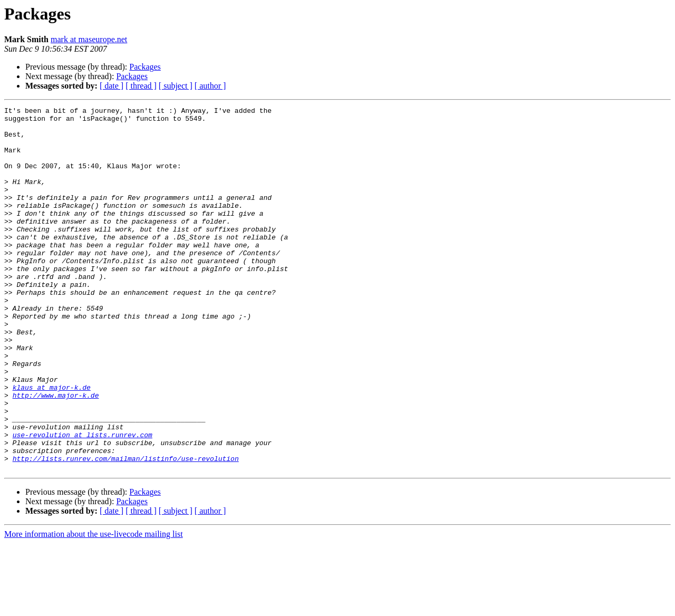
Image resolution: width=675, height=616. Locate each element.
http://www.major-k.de (56, 454)
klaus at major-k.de (52, 444)
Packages (145, 67)
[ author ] (210, 86)
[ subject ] (176, 86)
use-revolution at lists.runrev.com (83, 501)
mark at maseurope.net (89, 39)
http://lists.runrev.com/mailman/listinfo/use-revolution (126, 530)
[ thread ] (141, 86)
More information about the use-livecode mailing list (94, 607)
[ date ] (112, 86)
